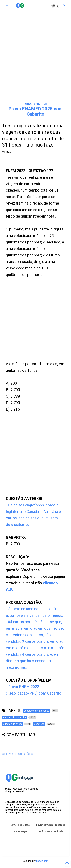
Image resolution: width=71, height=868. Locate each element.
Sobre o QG (20, 832)
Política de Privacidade (51, 832)
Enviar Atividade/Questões (51, 825)
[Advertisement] (35, 61)
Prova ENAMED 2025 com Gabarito (36, 111)
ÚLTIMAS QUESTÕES (18, 754)
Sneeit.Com (42, 861)
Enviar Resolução (20, 825)
